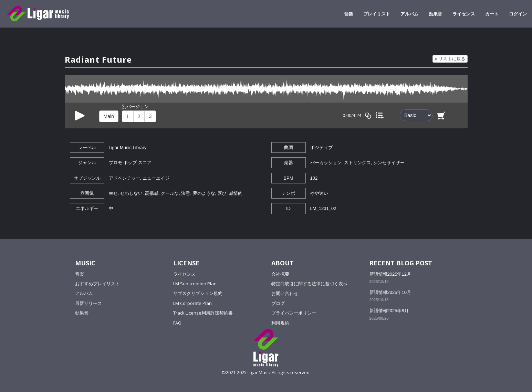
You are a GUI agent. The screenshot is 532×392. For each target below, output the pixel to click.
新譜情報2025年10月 (390, 292)
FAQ (177, 323)
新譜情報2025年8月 (389, 311)
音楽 (348, 14)
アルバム (409, 14)
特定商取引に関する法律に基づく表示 (309, 284)
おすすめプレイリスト (97, 284)
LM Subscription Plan (195, 284)
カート (492, 14)
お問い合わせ (285, 293)
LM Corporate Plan (192, 303)
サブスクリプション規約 (198, 293)
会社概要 (280, 274)
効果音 (435, 14)
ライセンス (464, 14)
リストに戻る (450, 59)
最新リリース (88, 303)
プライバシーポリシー (294, 313)
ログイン (518, 14)
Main (109, 116)
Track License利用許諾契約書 (203, 313)
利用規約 (280, 323)
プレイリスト (377, 14)
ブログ (278, 303)
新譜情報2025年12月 (390, 274)
